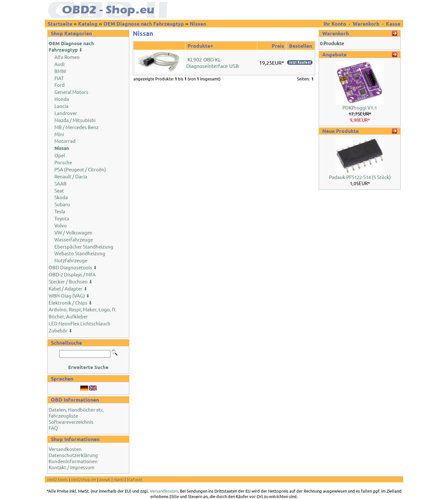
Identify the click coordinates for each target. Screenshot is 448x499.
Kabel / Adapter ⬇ (68, 288)
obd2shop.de (84, 479)
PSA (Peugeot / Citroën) (80, 169)
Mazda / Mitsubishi (75, 120)
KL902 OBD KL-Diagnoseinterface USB (212, 62)
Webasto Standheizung (80, 253)
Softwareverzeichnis (71, 422)
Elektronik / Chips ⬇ (71, 303)
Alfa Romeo (67, 57)
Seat (59, 190)
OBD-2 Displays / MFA (72, 274)
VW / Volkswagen (73, 232)
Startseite (60, 24)
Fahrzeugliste (63, 416)
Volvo (61, 225)
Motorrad (65, 141)
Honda (62, 99)
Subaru (62, 204)
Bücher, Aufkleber (68, 316)
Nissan (198, 24)
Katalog (88, 24)
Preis (278, 46)
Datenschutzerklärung (73, 455)
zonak (105, 479)
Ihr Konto (336, 24)
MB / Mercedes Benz (76, 127)
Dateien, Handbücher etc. (76, 409)
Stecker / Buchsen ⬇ (71, 281)
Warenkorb (366, 24)
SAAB (60, 183)
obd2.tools (57, 479)
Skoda (61, 197)
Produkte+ (200, 46)
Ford (60, 85)
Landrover (66, 113)
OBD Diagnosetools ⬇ (73, 267)
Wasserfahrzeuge (74, 239)
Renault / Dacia (71, 176)
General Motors (71, 92)
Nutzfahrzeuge (71, 260)
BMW (60, 71)
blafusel (134, 479)
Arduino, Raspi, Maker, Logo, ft (82, 309)
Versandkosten (65, 449)
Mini (59, 134)
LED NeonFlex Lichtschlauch (80, 323)
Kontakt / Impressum (72, 467)
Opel (60, 155)
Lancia (61, 106)
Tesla (60, 211)
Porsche (63, 162)
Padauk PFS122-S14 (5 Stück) (360, 177)
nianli (119, 479)
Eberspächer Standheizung (84, 246)
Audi (60, 64)
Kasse (393, 24)
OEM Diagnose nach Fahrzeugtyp (144, 24)
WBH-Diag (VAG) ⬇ (69, 295)
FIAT (59, 78)
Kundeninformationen (73, 461)
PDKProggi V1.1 (360, 107)
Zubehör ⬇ (61, 330)
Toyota (62, 218)
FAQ (53, 428)
